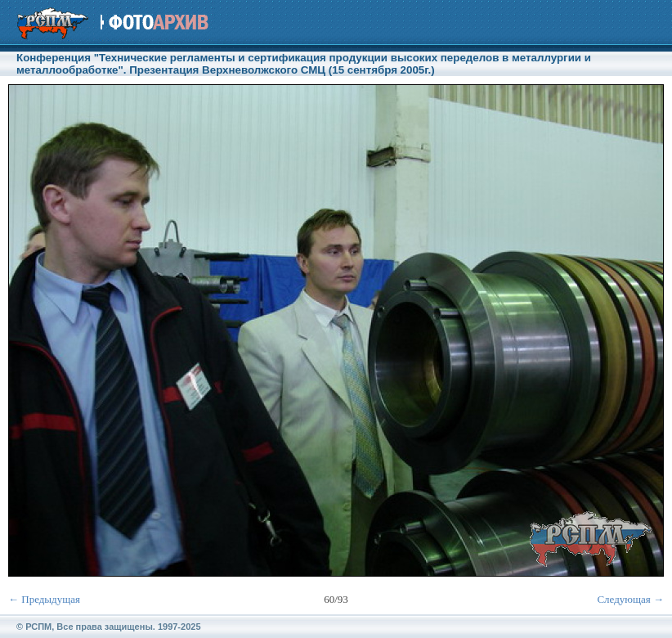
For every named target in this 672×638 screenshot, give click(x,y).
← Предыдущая (44, 599)
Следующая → (630, 599)
